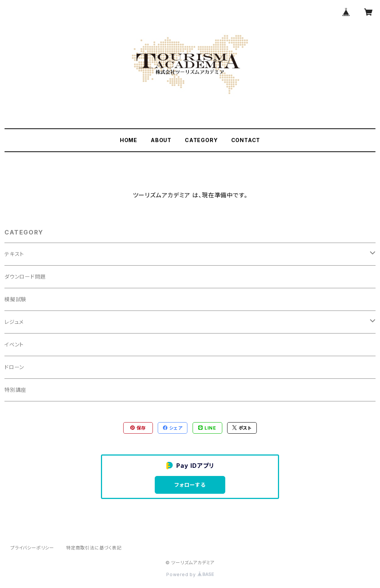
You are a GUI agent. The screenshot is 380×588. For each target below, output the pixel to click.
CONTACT (246, 140)
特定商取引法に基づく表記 (94, 548)
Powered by (190, 574)
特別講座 (15, 390)
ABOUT (161, 140)
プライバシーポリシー (32, 548)
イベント (14, 344)
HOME (129, 140)
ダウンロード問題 (25, 277)
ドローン (14, 367)
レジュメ (14, 322)
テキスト (14, 254)
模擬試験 (15, 299)
